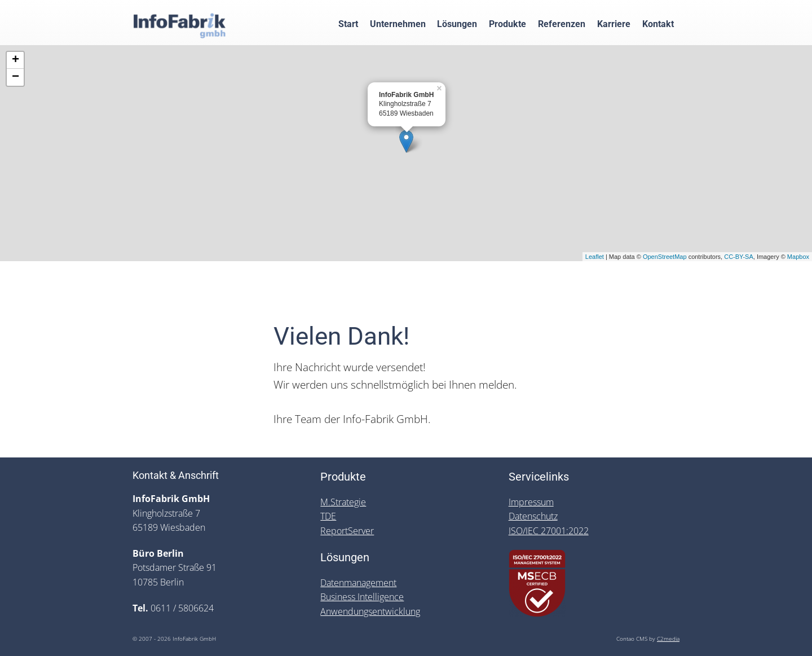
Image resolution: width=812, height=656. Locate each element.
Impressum (531, 502)
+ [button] (16, 60)
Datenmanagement (358, 583)
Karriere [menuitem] (614, 23)
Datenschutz (533, 516)
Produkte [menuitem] (507, 23)
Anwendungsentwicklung (370, 611)
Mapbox (798, 257)
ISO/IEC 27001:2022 (549, 531)
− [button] (16, 77)
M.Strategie (343, 502)
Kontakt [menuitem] (658, 23)
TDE (328, 516)
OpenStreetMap (665, 257)
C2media (668, 639)
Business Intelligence (362, 597)
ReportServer (347, 531)
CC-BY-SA (739, 257)
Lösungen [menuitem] (457, 23)
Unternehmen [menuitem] (398, 23)
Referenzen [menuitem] (562, 23)
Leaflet (595, 257)
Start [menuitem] (348, 23)
